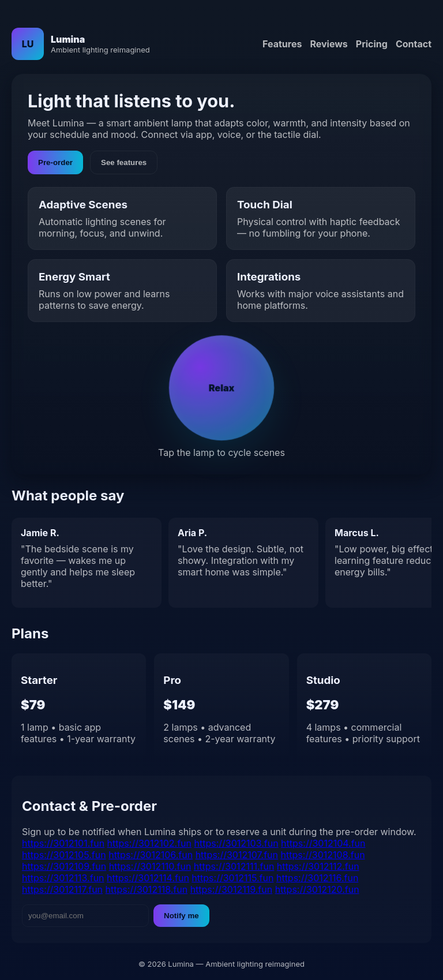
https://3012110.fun (150, 866)
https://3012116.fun (317, 878)
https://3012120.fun (317, 889)
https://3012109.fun (64, 866)
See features (124, 162)
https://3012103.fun (236, 843)
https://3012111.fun (234, 866)
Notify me (181, 916)
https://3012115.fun (232, 878)
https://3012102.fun (149, 843)
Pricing (372, 44)
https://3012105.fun (64, 855)
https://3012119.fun (232, 889)
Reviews (329, 44)
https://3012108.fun (323, 855)
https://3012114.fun (148, 878)
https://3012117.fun (62, 889)
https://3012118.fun (147, 889)
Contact (414, 44)
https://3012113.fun (63, 878)
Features (282, 44)
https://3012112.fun (318, 866)
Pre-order (55, 162)
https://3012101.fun (63, 843)
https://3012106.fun (151, 855)
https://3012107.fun (237, 855)
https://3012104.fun (323, 843)
